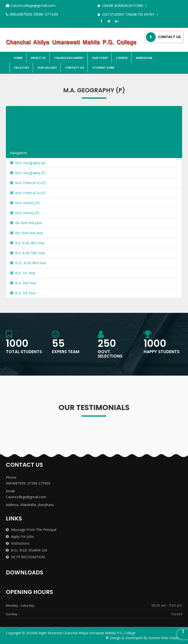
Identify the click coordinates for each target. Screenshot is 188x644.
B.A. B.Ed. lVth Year (27, 253)
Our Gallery (47, 68)
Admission (144, 58)
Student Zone (103, 68)
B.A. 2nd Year (23, 283)
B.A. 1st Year (23, 273)
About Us (38, 58)
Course (121, 58)
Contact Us (74, 68)
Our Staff (100, 58)
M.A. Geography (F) (28, 173)
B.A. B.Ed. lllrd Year (27, 243)
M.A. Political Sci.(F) (28, 193)
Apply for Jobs (20, 536)
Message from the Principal (31, 530)
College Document (69, 58)
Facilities (21, 68)
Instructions (18, 543)
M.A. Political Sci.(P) (28, 183)
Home (18, 58)
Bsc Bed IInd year (26, 233)
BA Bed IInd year (26, 223)
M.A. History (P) (25, 203)
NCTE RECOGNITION (25, 557)
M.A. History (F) (25, 213)
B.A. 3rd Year (23, 293)
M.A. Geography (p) (28, 163)
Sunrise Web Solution (165, 638)
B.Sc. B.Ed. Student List (27, 550)
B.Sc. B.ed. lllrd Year (28, 263)
